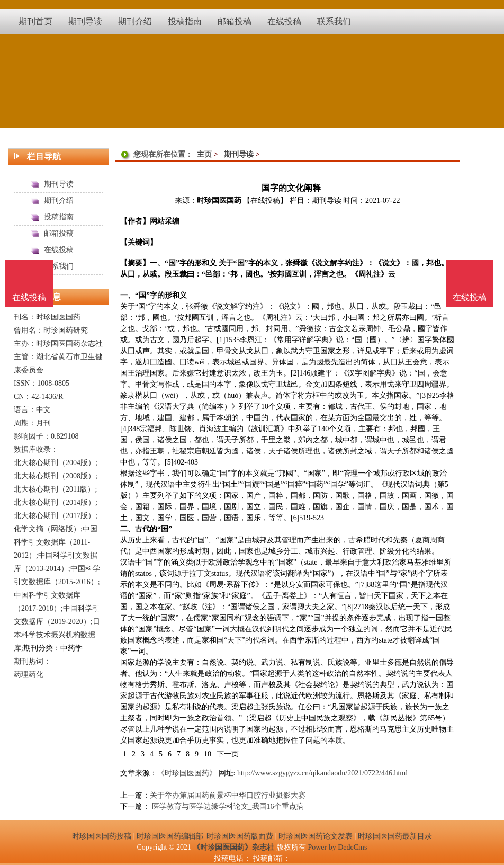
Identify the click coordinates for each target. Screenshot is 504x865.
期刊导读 (239, 154)
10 (208, 754)
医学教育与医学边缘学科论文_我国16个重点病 (227, 806)
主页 (204, 154)
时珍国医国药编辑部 (170, 836)
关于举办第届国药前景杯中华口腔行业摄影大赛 (228, 795)
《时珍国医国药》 (187, 773)
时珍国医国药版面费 (240, 836)
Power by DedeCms (337, 847)
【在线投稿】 (265, 200)
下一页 (228, 754)
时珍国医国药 (219, 200)
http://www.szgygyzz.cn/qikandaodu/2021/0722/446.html (322, 773)
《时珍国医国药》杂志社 (233, 847)
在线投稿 (470, 297)
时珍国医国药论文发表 (316, 836)
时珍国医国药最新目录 (395, 836)
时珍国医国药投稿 (102, 836)
